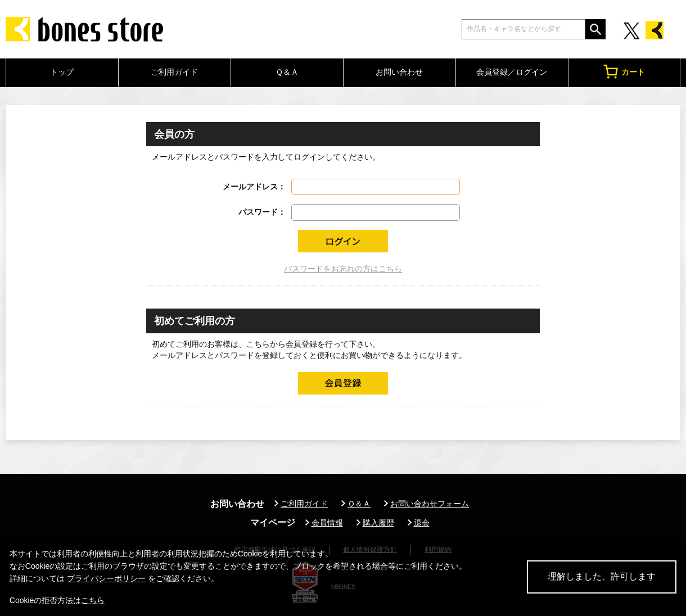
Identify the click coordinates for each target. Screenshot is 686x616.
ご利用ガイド (174, 72)
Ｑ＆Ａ (287, 72)
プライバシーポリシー (106, 578)
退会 (422, 523)
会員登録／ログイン (512, 72)
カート (624, 72)
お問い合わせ (399, 72)
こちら (93, 600)
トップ (62, 72)
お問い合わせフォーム (430, 504)
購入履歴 (378, 523)
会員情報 (327, 523)
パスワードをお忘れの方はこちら (343, 269)
